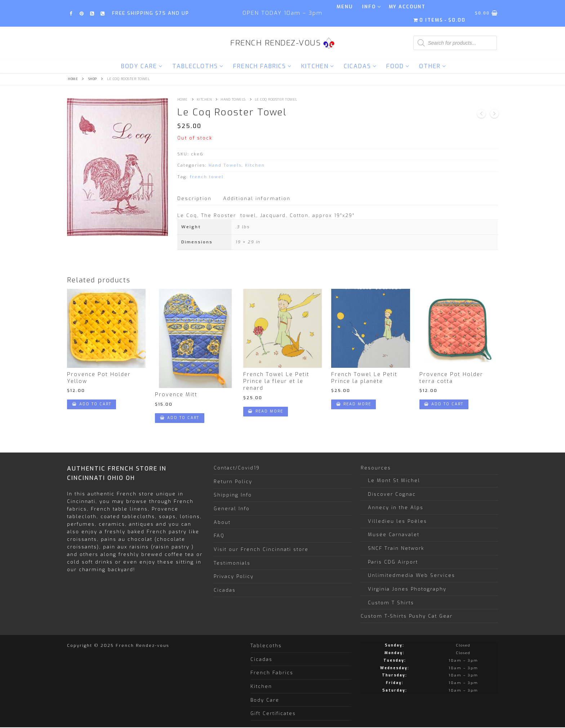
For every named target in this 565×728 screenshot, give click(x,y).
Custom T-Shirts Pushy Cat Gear (407, 616)
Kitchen (204, 100)
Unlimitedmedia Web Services (411, 575)
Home (73, 79)
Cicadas (225, 590)
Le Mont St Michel (394, 480)
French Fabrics (272, 673)
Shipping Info (233, 495)
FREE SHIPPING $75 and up (151, 13)
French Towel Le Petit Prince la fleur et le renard (276, 381)
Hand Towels (233, 100)
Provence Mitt (176, 395)
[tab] (194, 198)
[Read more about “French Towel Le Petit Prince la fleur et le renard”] (266, 412)
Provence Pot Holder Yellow (99, 378)
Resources (377, 468)
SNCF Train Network (396, 548)
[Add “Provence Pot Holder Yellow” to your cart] (92, 404)
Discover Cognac (392, 494)
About (222, 522)
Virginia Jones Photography (407, 589)
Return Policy (233, 482)
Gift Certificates (273, 713)
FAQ (219, 536)
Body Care (265, 700)
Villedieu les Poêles (397, 521)
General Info (232, 509)
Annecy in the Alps (396, 508)
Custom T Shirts (391, 603)
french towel (207, 177)
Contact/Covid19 (237, 468)
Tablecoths (266, 646)
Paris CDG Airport (393, 562)
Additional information (257, 198)
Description (194, 198)
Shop (93, 79)
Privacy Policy (234, 576)
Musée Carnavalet (394, 535)
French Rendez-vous (275, 43)
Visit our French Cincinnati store (261, 549)
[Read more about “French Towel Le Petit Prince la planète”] (353, 404)
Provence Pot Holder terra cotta (451, 378)
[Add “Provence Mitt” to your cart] (179, 418)
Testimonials (232, 563)
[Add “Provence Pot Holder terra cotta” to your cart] (444, 404)
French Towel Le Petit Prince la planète (364, 378)
